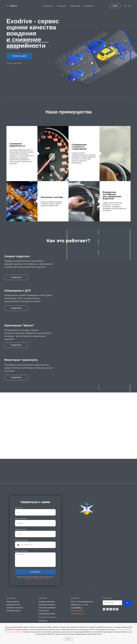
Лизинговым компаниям (47, 571)
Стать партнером (44, 590)
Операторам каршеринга (47, 574)
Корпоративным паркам (47, 580)
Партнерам (75, 6)
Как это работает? (14, 63)
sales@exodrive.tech (78, 580)
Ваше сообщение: (22, 518)
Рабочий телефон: (22, 507)
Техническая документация (48, 596)
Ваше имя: (19, 474)
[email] (112, 569)
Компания (88, 6)
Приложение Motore (13, 577)
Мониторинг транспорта (15, 574)
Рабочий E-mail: (21, 496)
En (125, 6)
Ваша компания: (21, 485)
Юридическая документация (48, 593)
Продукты (48, 6)
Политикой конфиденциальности (35, 545)
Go (127, 569)
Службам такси (44, 577)
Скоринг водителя (13, 568)
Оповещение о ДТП (13, 571)
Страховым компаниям (47, 568)
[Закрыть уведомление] (135, 624)
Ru (129, 6)
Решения (61, 6)
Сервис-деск (43, 587)
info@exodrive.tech (77, 577)
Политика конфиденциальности (119, 605)
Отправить (35, 538)
